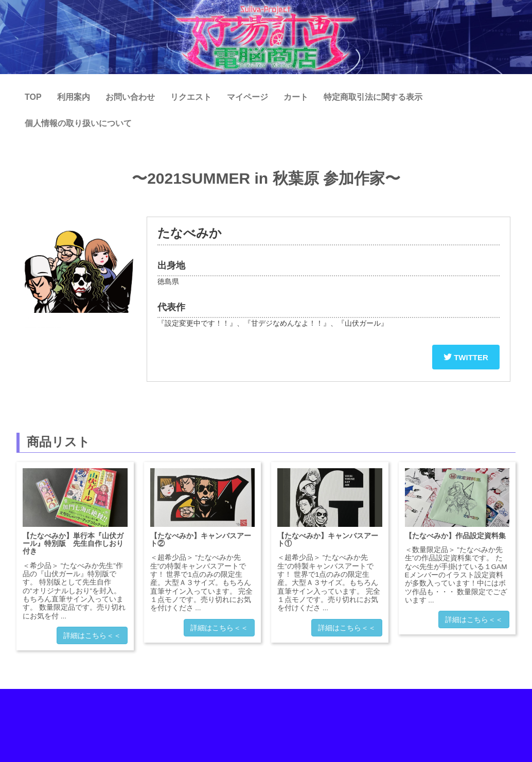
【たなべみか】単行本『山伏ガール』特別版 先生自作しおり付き (73, 544)
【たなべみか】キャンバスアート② (201, 539)
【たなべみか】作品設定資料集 (455, 536)
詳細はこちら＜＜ (92, 635)
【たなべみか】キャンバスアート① (328, 539)
